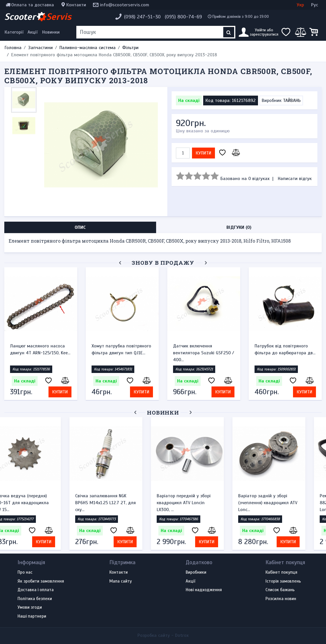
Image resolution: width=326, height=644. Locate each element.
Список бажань (280, 590)
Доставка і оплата (36, 590)
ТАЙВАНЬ (292, 100)
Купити (203, 153)
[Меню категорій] (15, 32)
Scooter (38, 17)
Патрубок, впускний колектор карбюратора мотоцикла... (285, 349)
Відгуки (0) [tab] (239, 227)
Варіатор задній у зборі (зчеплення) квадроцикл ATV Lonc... (284, 503)
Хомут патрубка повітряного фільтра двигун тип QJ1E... (40, 349)
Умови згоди (30, 608)
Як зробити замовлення (41, 581)
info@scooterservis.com (125, 5)
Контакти (76, 5)
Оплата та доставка (33, 5)
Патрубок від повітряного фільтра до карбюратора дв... (203, 349)
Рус (315, 5)
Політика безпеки (35, 599)
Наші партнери (32, 616)
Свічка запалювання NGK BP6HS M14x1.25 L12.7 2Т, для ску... (122, 503)
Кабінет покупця (281, 573)
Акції (33, 32)
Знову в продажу (163, 263)
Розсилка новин (281, 599)
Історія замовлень (283, 581)
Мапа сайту (121, 581)
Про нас (25, 573)
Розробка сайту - (163, 635)
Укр (300, 5)
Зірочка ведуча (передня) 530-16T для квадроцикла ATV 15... (38, 503)
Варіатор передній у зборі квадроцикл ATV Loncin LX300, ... (200, 503)
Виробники (196, 573)
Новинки (51, 32)
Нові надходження (204, 590)
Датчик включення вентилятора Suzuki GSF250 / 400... (122, 353)
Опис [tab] (80, 227)
